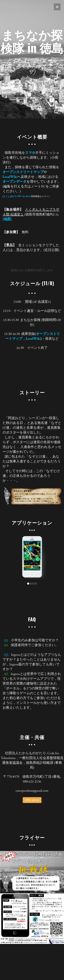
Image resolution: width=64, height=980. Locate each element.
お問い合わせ (32, 800)
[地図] (7, 219)
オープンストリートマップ (23, 172)
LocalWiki (10, 177)
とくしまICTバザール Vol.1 (17, 196)
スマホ (30, 153)
